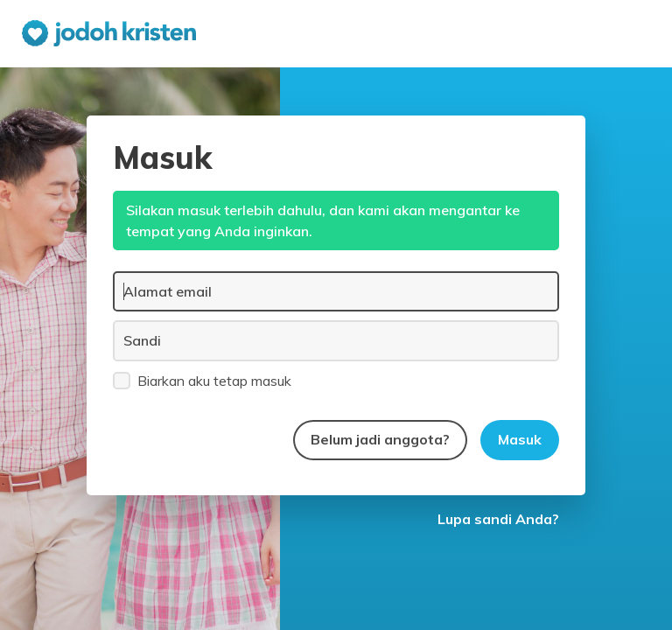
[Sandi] (336, 340)
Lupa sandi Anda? (498, 519)
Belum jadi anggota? (380, 439)
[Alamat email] (336, 291)
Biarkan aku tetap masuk (202, 380)
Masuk (520, 439)
